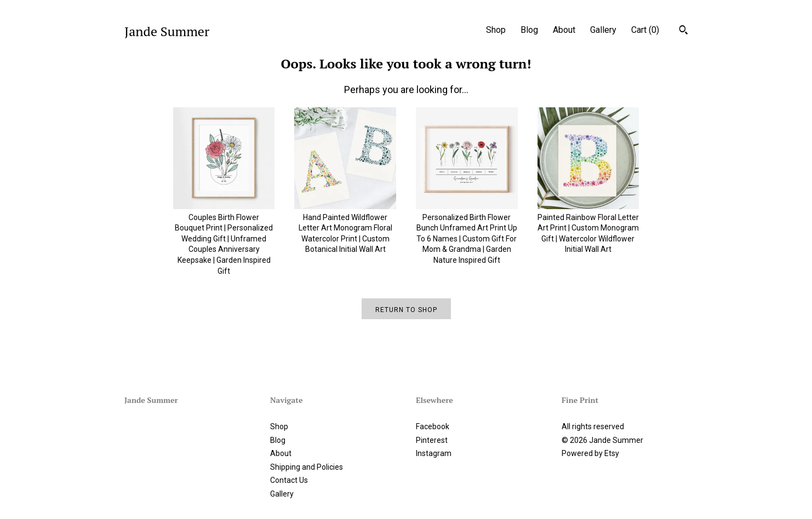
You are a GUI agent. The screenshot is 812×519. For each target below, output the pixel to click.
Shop (496, 30)
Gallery (603, 30)
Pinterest (432, 440)
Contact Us (289, 480)
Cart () (645, 30)
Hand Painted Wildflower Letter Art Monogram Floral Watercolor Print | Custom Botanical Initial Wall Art (345, 228)
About (564, 30)
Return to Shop (406, 310)
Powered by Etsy (590, 453)
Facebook (433, 426)
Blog (529, 30)
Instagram (434, 453)
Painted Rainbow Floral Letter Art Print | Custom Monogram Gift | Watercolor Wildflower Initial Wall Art (588, 228)
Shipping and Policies (307, 467)
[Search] (684, 31)
